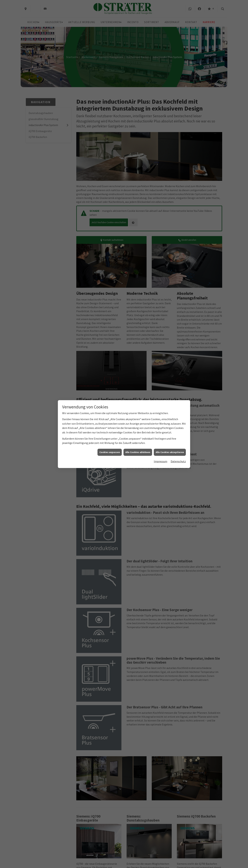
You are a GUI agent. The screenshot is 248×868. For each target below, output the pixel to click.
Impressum (161, 461)
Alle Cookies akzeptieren (170, 452)
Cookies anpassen (110, 452)
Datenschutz (178, 461)
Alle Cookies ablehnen (138, 452)
